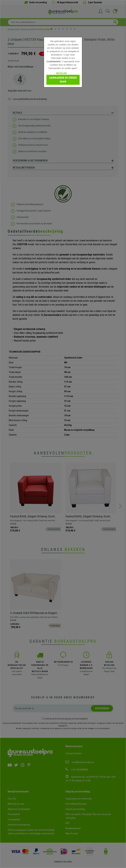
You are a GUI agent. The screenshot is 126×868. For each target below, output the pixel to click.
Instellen (61, 73)
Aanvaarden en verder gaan (63, 80)
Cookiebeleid (54, 61)
